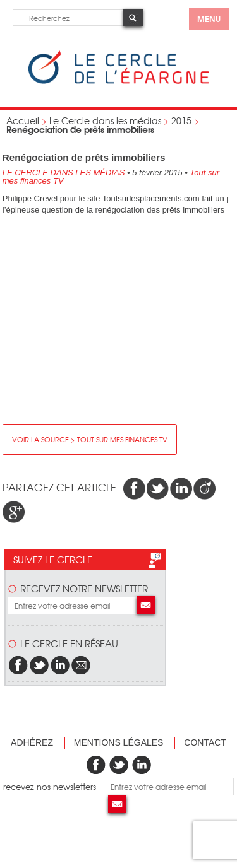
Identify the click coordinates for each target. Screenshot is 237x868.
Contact (205, 742)
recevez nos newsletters (53, 786)
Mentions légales (119, 742)
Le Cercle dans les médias (105, 120)
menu (209, 18)
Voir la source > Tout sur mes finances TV (90, 439)
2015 (181, 120)
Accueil (23, 120)
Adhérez (32, 742)
